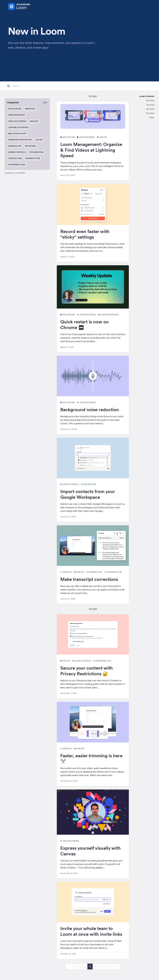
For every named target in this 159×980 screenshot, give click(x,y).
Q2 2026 (150, 100)
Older (152, 117)
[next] (116, 967)
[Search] (27, 86)
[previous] (69, 967)
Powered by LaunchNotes (15, 173)
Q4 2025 (150, 109)
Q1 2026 (150, 105)
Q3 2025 (150, 113)
